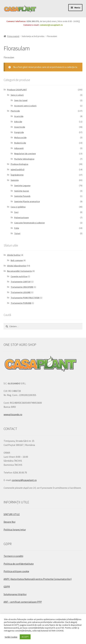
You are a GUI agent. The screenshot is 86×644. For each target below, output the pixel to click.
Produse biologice (19, 164)
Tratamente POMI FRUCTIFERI (25, 298)
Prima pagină (13, 36)
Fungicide (19, 132)
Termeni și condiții (13, 556)
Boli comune (17, 260)
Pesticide (15, 111)
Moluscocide (20, 137)
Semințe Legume (22, 186)
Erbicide (18, 122)
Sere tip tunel (21, 100)
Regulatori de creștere (25, 154)
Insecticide (20, 127)
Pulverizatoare (21, 218)
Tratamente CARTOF (21, 282)
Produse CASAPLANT (17, 90)
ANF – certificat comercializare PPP (23, 602)
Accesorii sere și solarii (25, 106)
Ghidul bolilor (14, 255)
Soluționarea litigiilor (15, 594)
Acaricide (19, 116)
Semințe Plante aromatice (27, 201)
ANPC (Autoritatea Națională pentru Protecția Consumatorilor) (38, 579)
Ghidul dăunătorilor (17, 266)
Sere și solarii (17, 95)
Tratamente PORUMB (21, 303)
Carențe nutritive (19, 276)
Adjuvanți (19, 148)
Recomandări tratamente (19, 271)
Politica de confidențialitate (19, 564)
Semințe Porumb (22, 196)
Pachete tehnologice (24, 159)
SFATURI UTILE (12, 514)
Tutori (17, 233)
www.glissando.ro (13, 414)
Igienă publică (17, 169)
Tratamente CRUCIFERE (22, 287)
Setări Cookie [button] (11, 637)
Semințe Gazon (22, 191)
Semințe (15, 180)
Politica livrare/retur (15, 530)
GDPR (7, 587)
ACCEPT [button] (25, 637)
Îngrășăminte (17, 175)
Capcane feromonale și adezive (29, 223)
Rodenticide (20, 143)
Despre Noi (9, 522)
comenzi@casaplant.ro (51, 25)
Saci (16, 212)
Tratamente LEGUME (21, 292)
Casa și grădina (18, 207)
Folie (17, 228)
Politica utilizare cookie (16, 571)
